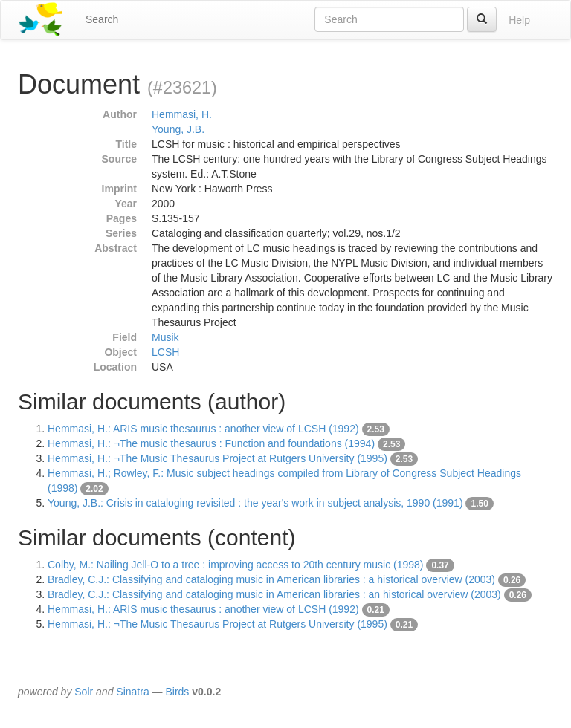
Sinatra (132, 692)
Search (102, 19)
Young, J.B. (178, 129)
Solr (84, 692)
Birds (177, 692)
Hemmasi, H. (182, 114)
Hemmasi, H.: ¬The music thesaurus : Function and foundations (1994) (211, 443)
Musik (165, 337)
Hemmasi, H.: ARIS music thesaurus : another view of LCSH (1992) (203, 429)
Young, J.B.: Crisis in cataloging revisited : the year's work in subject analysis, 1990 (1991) (255, 503)
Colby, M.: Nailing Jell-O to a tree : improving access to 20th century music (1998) (236, 565)
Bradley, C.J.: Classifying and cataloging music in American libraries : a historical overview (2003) (271, 579)
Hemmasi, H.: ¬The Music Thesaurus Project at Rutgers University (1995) (217, 458)
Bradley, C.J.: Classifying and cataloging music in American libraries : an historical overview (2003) (274, 594)
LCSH (165, 352)
